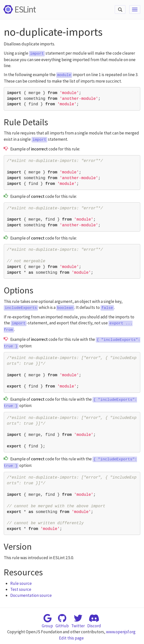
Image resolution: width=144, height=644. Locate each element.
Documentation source (31, 595)
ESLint (19, 9)
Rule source (21, 583)
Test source (21, 589)
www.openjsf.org (121, 632)
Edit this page (71, 638)
